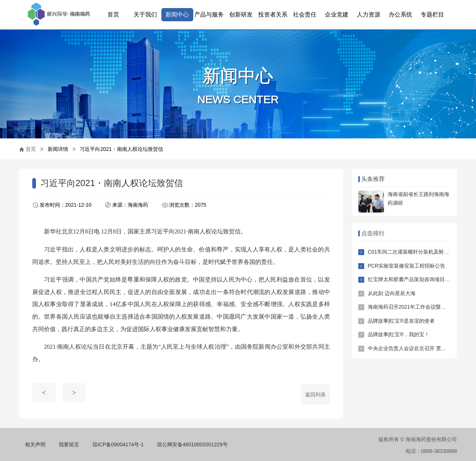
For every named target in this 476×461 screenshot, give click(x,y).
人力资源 (369, 14)
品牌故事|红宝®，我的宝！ (399, 334)
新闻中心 (177, 14)
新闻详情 (58, 149)
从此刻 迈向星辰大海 (392, 293)
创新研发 (241, 14)
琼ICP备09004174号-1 (118, 444)
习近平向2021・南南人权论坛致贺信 (121, 149)
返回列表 (315, 395)
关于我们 (145, 14)
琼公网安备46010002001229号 (192, 444)
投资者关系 (273, 14)
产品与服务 (209, 14)
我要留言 (69, 444)
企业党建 (337, 14)
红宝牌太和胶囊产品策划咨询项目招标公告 (417, 279)
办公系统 (400, 14)
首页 (113, 14)
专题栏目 (432, 14)
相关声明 (35, 444)
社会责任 (305, 14)
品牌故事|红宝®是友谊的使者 (401, 321)
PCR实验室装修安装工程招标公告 (407, 266)
